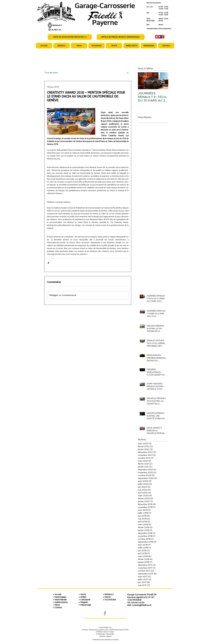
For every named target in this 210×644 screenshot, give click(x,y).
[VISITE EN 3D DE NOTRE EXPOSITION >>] (70, 37)
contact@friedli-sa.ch (142, 605)
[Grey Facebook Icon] (105, 613)
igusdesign (110, 634)
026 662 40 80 (138, 603)
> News (56, 605)
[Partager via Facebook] (48, 263)
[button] (131, 46)
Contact (58, 608)
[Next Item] (164, 81)
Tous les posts (51, 73)
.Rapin (112, 632)
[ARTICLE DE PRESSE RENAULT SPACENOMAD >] (121, 37)
